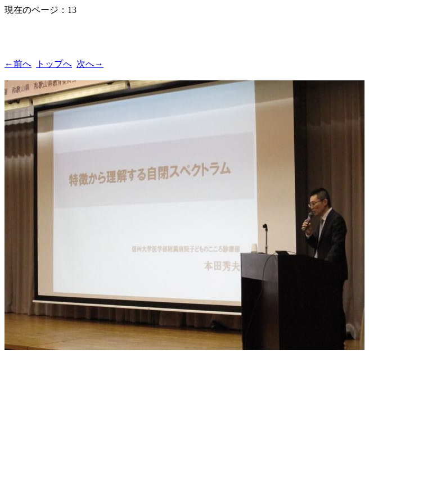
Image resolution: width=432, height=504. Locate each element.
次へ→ (90, 64)
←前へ (18, 64)
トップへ (54, 64)
